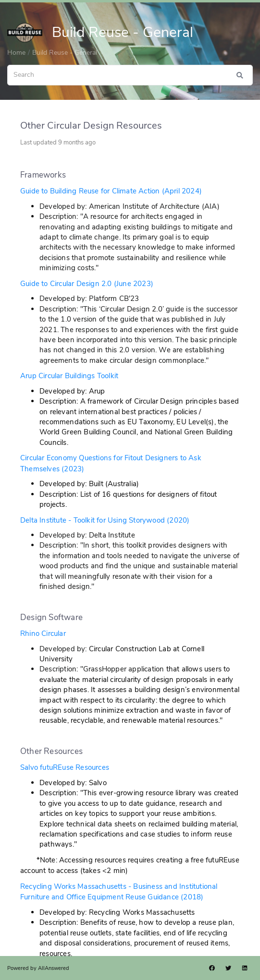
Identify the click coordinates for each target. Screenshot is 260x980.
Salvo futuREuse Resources (65, 767)
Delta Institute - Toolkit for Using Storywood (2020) (105, 520)
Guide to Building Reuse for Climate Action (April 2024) (111, 191)
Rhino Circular (43, 633)
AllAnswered (54, 968)
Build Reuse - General (65, 53)
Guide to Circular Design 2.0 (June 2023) (87, 284)
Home (16, 53)
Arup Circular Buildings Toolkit (69, 376)
